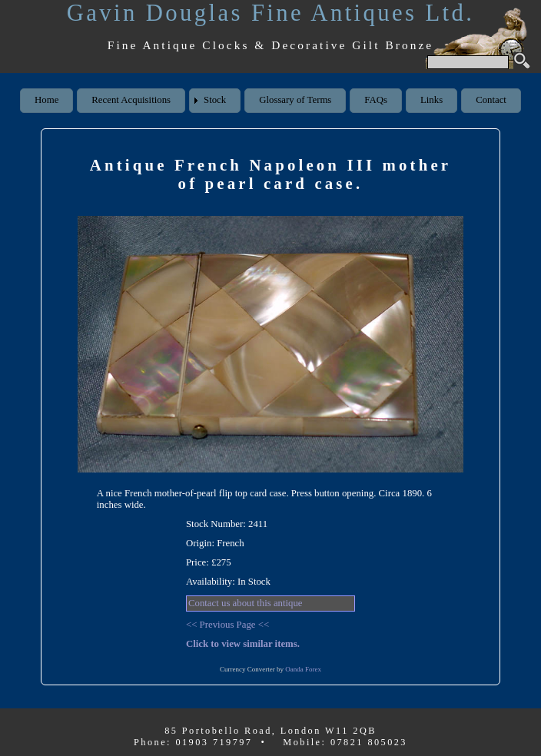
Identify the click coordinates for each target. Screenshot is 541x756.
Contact (491, 100)
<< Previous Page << (227, 625)
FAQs (376, 100)
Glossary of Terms (295, 100)
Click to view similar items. (243, 644)
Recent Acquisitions (131, 100)
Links (431, 100)
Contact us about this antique (246, 603)
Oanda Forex (303, 669)
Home (46, 100)
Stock (215, 100)
